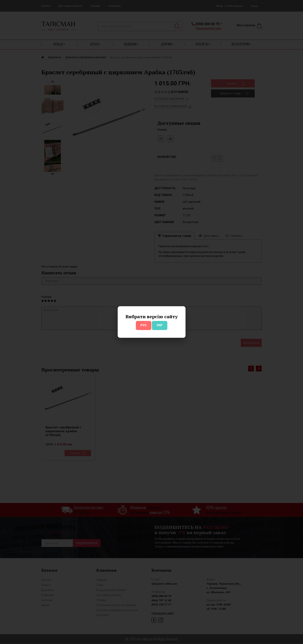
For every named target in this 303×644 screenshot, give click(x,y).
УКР (160, 325)
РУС (144, 325)
